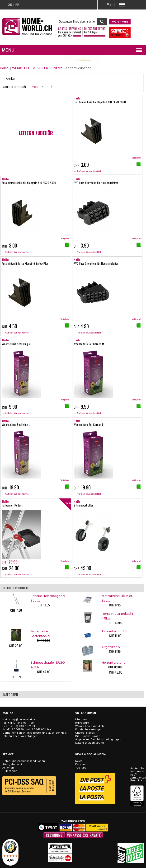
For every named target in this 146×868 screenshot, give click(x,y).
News (79, 761)
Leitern (57, 68)
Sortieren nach (15, 87)
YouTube (81, 768)
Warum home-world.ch (89, 726)
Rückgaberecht (12, 765)
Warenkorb (120, 22)
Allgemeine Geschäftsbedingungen (98, 740)
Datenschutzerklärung (89, 743)
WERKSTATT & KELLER (30, 68)
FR (17, 5)
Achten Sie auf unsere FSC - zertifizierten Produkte (137, 775)
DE (10, 5)
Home (4, 68)
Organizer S (111, 647)
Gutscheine (10, 771)
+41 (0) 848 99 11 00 (21, 723)
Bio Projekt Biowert (88, 736)
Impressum (82, 723)
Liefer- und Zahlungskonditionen (24, 761)
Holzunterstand (114, 663)
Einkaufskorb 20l (115, 631)
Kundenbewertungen (89, 730)
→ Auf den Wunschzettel (87, 171)
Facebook (82, 765)
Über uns (81, 720)
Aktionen (8, 768)
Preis (34, 87)
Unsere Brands (85, 733)
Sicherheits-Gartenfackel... (42, 634)
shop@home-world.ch (23, 720)
